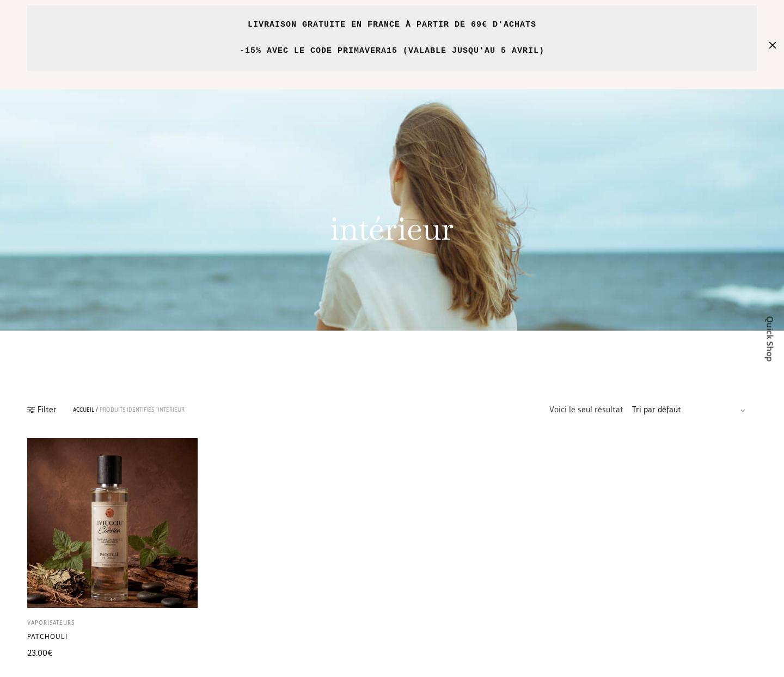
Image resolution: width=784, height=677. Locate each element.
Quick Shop (770, 338)
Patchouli (47, 637)
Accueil (84, 410)
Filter (42, 410)
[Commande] (690, 410)
